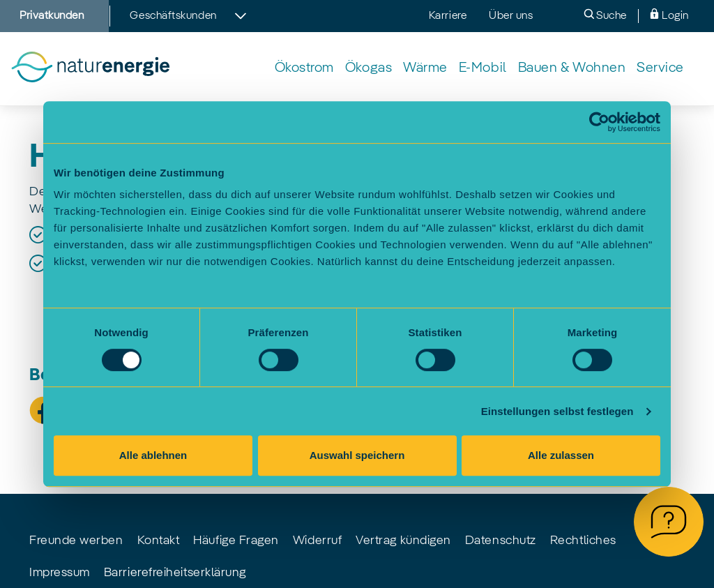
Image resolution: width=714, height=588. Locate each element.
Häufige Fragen (236, 541)
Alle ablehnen (153, 455)
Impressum (60, 573)
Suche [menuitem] (605, 15)
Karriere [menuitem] (448, 16)
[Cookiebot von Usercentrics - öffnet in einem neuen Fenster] (599, 122)
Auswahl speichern (357, 455)
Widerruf (317, 541)
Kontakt (159, 541)
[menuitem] (304, 69)
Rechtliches (583, 541)
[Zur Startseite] (90, 69)
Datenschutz (501, 541)
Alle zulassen (561, 455)
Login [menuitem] (669, 15)
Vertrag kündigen (403, 541)
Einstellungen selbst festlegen (557, 411)
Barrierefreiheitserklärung (175, 573)
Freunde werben (76, 541)
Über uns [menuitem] (511, 16)
